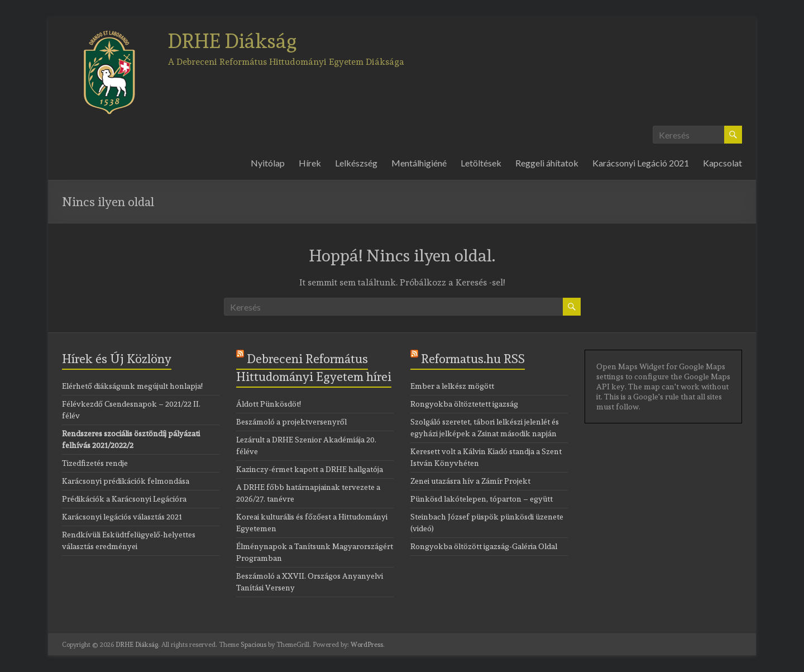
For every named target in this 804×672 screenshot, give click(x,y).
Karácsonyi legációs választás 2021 (122, 517)
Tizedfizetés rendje (95, 463)
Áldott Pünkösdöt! (269, 404)
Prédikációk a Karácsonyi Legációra (124, 499)
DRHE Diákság (233, 41)
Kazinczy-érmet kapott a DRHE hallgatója (310, 469)
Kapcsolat (722, 163)
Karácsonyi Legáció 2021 (641, 163)
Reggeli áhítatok (547, 163)
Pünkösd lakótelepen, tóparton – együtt (482, 499)
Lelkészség (356, 163)
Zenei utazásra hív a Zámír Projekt (470, 481)
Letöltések (481, 163)
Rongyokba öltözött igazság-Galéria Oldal (484, 546)
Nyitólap (268, 163)
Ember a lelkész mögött (452, 386)
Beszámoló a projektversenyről (291, 422)
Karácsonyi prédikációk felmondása (126, 481)
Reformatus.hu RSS (473, 359)
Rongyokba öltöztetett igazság (464, 404)
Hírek (310, 163)
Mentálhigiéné (419, 163)
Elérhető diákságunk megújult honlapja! (132, 386)
